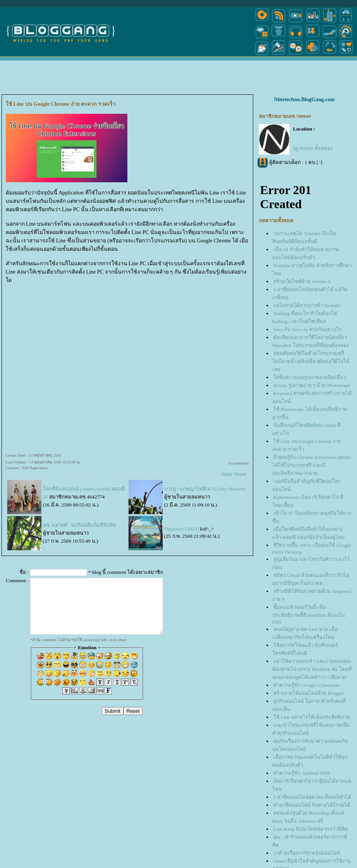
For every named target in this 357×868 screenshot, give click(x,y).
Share (227, 474)
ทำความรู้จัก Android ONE (302, 773)
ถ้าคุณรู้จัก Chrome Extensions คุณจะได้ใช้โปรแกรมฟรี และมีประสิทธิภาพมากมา (312, 465)
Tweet (240, 474)
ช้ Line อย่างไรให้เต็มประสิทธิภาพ (312, 717)
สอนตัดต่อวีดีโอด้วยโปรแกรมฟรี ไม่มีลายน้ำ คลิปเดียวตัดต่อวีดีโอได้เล (311, 361)
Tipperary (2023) (182, 529)
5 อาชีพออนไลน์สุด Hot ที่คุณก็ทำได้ (313, 797)
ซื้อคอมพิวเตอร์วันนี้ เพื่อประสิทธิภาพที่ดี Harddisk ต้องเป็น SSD (309, 615)
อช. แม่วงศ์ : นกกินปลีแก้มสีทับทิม (80, 525)
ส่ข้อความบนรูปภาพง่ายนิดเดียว (309, 377)
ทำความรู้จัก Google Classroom (306, 685)
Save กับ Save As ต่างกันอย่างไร (307, 329)
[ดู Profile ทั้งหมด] (313, 148)
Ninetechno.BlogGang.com (304, 100)
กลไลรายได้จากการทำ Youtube (307, 305)
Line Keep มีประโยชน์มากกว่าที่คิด (311, 829)
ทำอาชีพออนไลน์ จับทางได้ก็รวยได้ (312, 805)
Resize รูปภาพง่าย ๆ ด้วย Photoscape (312, 385)
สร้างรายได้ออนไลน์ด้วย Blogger (309, 693)
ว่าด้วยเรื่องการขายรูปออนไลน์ (307, 853)
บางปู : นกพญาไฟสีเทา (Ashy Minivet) (205, 489)
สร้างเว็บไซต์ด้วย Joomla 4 (302, 281)
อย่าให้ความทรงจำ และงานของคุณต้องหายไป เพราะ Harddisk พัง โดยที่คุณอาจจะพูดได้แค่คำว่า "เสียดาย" (312, 669)
